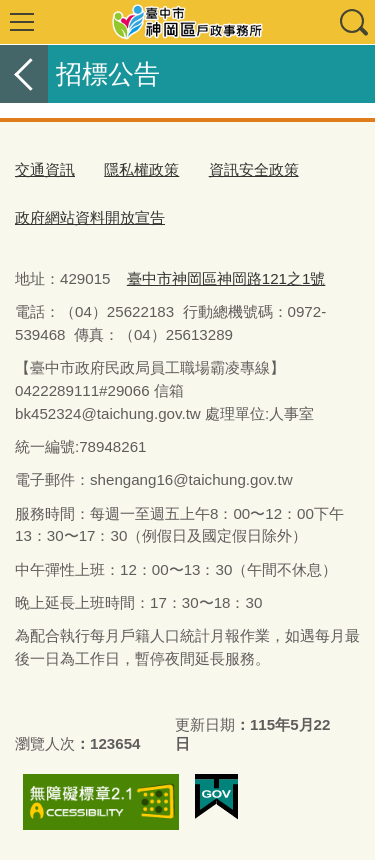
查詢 (353, 22)
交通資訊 (45, 169)
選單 (22, 22)
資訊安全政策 (254, 169)
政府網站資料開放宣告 (90, 217)
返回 (24, 74)
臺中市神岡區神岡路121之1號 (226, 278)
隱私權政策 (141, 169)
